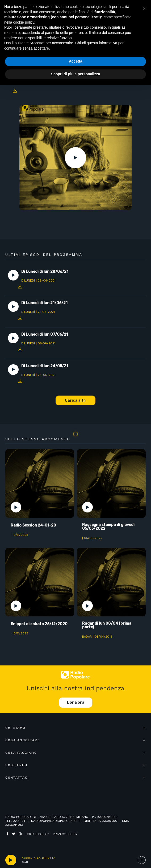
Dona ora (76, 702)
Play (75, 158)
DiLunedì (28, 281)
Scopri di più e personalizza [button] (75, 74)
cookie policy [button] (24, 22)
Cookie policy (37, 834)
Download (15, 91)
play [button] (11, 860)
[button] (144, 8)
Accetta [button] (76, 61)
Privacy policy (65, 834)
